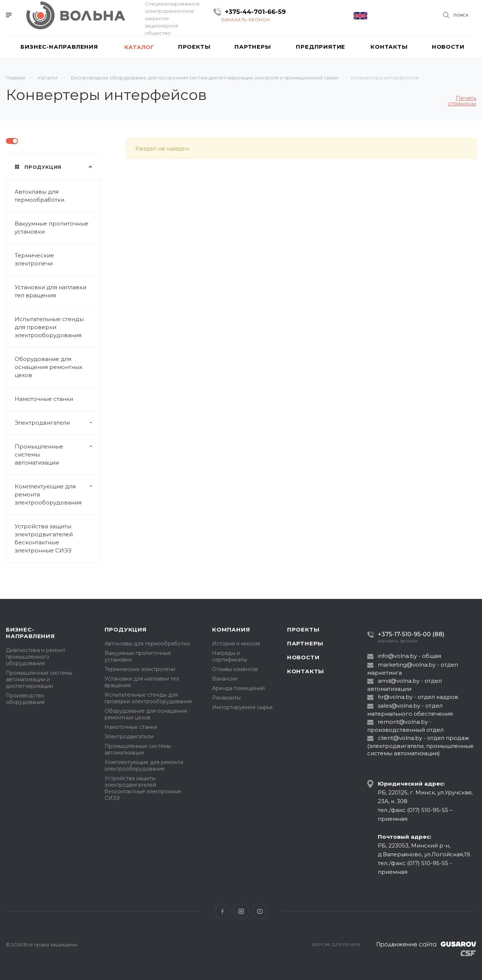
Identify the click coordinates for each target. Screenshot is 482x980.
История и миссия (236, 644)
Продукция (126, 629)
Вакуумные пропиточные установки (52, 228)
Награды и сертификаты (229, 656)
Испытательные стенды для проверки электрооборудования (49, 327)
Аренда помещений (238, 688)
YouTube (260, 911)
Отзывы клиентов (235, 669)
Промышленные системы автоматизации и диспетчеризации (39, 679)
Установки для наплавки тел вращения (50, 291)
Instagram (241, 911)
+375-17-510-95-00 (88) (411, 634)
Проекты (303, 629)
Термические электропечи (34, 259)
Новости (303, 657)
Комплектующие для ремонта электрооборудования (58, 495)
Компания (231, 629)
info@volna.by (397, 656)
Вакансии (225, 679)
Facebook (223, 911)
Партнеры (305, 643)
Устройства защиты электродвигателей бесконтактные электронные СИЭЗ (44, 538)
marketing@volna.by (407, 665)
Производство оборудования (25, 699)
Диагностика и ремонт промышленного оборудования (36, 657)
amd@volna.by (399, 681)
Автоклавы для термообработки (39, 196)
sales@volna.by (399, 706)
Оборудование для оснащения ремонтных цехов (48, 367)
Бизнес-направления (30, 633)
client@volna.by (400, 738)
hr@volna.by (395, 697)
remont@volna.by (403, 722)
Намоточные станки (44, 399)
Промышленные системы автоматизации (58, 455)
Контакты (306, 671)
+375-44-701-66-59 (255, 12)
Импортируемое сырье (242, 707)
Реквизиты (226, 698)
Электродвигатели (58, 423)
